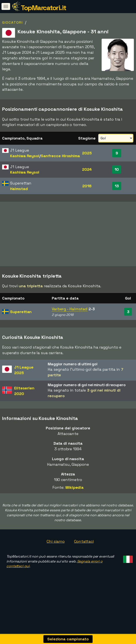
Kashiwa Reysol (25, 156)
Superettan (21, 327)
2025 (87, 153)
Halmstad (19, 189)
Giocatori (12, 22)
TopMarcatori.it (44, 8)
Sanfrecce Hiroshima (60, 156)
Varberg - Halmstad (70, 324)
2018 (87, 186)
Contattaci (84, 556)
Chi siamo (56, 556)
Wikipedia (74, 502)
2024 (87, 169)
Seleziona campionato (68, 639)
